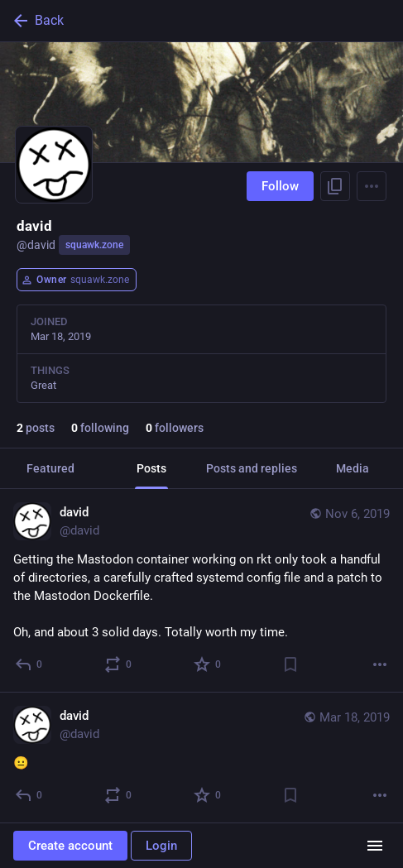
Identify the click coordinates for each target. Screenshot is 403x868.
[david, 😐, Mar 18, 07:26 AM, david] (201, 758)
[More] (380, 664)
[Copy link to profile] (335, 186)
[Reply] (29, 664)
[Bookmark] (290, 664)
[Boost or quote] (119, 664)
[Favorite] (208, 664)
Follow (280, 186)
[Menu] (372, 186)
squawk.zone (94, 245)
